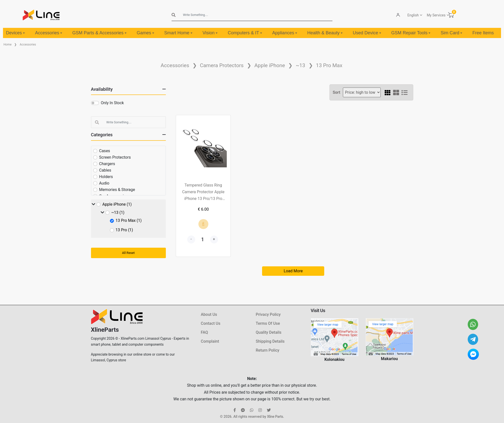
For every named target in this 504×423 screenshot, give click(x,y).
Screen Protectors (115, 157)
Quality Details (269, 332)
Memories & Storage (117, 190)
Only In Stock (113, 103)
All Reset (128, 253)
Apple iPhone (270, 65)
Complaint (210, 341)
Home (7, 45)
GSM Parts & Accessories (99, 33)
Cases (105, 151)
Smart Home (178, 33)
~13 (300, 65)
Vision (210, 33)
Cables (105, 170)
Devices (15, 33)
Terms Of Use (268, 323)
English (413, 15)
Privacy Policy (268, 314)
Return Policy (268, 350)
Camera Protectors (222, 65)
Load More (293, 271)
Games (145, 33)
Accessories (49, 33)
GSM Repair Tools (411, 33)
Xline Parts (275, 417)
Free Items (483, 33)
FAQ (205, 332)
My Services (436, 15)
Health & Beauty (325, 33)
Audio (104, 183)
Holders (106, 177)
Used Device (367, 33)
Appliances (285, 33)
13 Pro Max (329, 65)
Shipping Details (270, 341)
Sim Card (451, 33)
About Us (209, 314)
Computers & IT (245, 33)
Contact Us (211, 323)
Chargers (107, 164)
